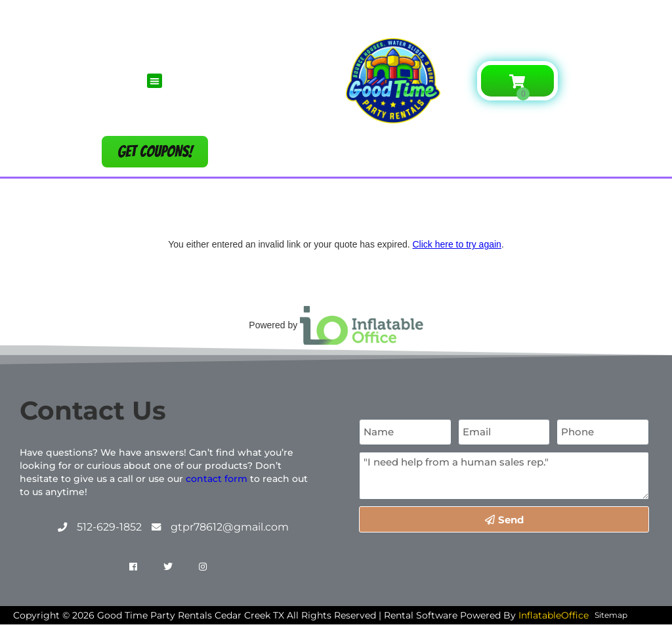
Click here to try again (456, 244)
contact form (217, 479)
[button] (155, 81)
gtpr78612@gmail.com (230, 527)
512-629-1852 (109, 527)
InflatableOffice (554, 615)
